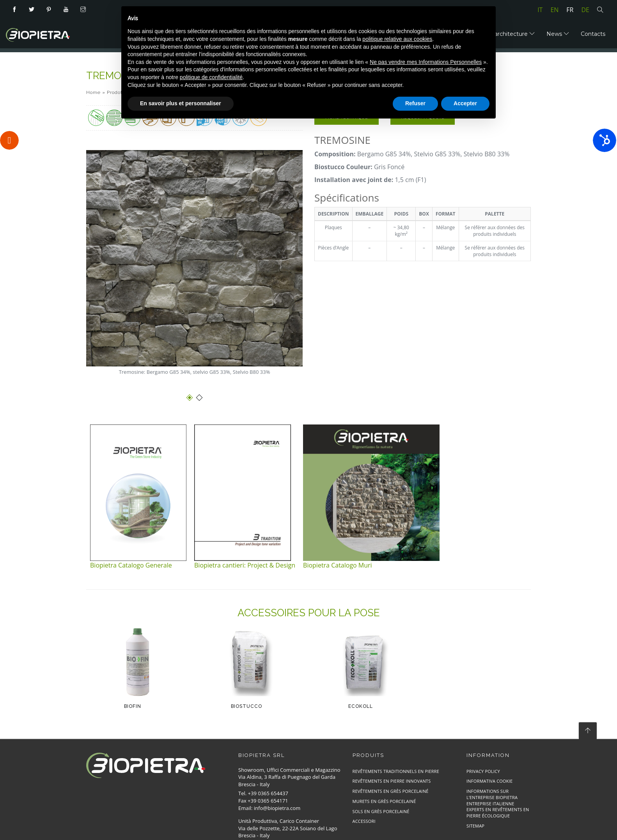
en (554, 10)
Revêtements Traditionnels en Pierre (396, 771)
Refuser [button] (415, 103)
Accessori (364, 821)
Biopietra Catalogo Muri (338, 565)
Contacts (593, 34)
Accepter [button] (465, 103)
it (540, 10)
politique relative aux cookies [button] (397, 39)
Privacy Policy (483, 771)
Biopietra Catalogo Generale (131, 565)
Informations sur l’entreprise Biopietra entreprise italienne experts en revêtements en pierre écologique (498, 803)
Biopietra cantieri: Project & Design (245, 565)
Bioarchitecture (510, 34)
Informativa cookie (489, 781)
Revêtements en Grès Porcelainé (391, 791)
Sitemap (475, 826)
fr (570, 10)
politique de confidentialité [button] (211, 77)
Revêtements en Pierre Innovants (392, 781)
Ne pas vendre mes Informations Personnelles (426, 62)
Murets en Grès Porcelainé (384, 801)
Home (93, 92)
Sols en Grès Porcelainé (381, 811)
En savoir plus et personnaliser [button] (181, 103)
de (586, 10)
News (558, 34)
